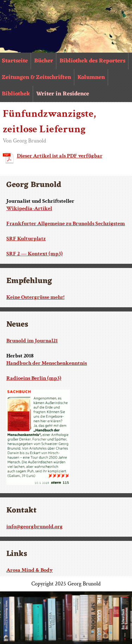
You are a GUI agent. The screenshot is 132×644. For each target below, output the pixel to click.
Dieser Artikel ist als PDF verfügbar (60, 156)
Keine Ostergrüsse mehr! (35, 297)
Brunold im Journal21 (32, 341)
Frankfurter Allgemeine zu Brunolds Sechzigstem (66, 224)
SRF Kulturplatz (26, 239)
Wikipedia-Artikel (29, 209)
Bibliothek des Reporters (92, 61)
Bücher (44, 61)
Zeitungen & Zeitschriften (36, 78)
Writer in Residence (63, 94)
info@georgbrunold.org (34, 527)
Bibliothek (16, 94)
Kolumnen (91, 78)
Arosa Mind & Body (30, 570)
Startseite (15, 61)
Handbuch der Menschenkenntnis (47, 363)
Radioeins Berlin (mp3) (34, 378)
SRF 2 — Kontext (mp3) (34, 254)
